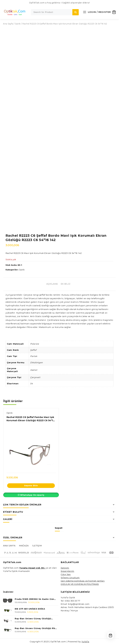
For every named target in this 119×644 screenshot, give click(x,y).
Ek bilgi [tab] (66, 283)
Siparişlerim (67, 570)
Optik (18, 24)
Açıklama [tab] (52, 283)
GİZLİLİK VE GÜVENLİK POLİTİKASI (80, 583)
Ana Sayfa (8, 24)
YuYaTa (86, 641)
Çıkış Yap (66, 574)
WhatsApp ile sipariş (32, 494)
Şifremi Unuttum (70, 577)
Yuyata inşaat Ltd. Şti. (32, 567)
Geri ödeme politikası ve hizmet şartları (83, 580)
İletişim (65, 567)
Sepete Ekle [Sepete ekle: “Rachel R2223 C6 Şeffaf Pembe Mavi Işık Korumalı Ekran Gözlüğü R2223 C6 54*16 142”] (31, 485)
